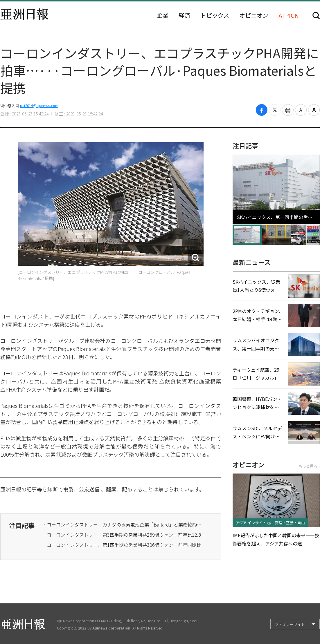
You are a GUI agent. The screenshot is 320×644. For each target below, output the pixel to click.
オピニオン (254, 15)
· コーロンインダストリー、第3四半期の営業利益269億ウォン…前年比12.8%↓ (125, 535)
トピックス (215, 15)
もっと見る (309, 466)
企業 (163, 15)
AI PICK (288, 15)
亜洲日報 (24, 14)
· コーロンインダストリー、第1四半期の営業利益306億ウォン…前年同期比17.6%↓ (125, 545)
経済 (184, 15)
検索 (316, 16)
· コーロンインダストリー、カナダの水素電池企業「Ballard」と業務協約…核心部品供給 (125, 524)
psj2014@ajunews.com (39, 105)
